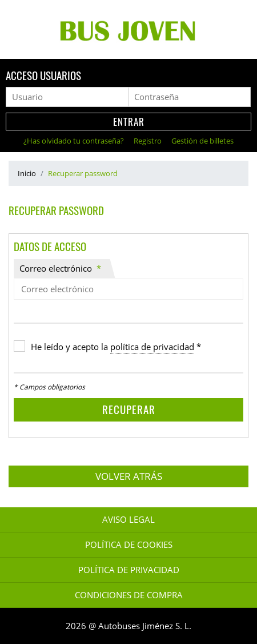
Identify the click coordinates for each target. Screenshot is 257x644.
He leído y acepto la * (116, 347)
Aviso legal (128, 520)
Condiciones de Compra (129, 595)
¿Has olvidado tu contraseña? (75, 141)
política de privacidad (152, 347)
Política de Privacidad (129, 570)
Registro (148, 141)
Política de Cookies (129, 545)
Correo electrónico (60, 269)
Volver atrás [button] (129, 476)
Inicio (27, 173)
